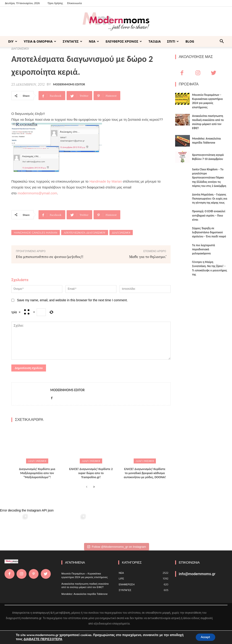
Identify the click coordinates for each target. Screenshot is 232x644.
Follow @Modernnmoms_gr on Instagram (117, 546)
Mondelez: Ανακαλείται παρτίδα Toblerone (85, 593)
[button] (222, 42)
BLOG (190, 41)
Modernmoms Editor (69, 84)
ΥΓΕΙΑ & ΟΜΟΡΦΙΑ (40, 41)
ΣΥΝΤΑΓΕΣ (72, 41)
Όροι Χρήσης (55, 3)
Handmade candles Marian (36, 233)
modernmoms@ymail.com (37, 193)
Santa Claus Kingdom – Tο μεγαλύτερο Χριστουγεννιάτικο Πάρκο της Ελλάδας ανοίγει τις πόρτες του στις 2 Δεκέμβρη (209, 178)
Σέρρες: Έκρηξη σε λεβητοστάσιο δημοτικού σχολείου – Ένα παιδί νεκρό (209, 232)
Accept (203, 637)
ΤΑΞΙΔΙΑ (155, 41)
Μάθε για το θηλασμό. (147, 257)
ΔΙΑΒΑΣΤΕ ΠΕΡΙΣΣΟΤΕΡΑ (43, 639)
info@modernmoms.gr (197, 573)
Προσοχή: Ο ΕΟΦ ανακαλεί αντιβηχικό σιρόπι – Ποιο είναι (209, 215)
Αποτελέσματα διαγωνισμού (85, 233)
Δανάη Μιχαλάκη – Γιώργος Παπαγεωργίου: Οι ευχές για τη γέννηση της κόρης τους (210, 199)
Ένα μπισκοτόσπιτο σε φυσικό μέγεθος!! (50, 257)
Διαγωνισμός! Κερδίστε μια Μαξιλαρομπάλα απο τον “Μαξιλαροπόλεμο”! (37, 472)
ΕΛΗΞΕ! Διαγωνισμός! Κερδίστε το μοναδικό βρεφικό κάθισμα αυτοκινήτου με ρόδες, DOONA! (145, 472)
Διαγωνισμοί (121, 233)
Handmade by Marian (106, 181)
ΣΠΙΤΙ (173, 41)
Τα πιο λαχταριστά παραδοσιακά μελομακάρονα (204, 249)
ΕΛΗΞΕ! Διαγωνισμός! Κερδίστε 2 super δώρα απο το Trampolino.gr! (91, 472)
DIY (13, 41)
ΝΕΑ (94, 41)
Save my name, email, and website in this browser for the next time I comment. (72, 300)
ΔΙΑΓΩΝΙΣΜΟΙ (37, 461)
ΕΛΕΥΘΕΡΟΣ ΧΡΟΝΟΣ (124, 41)
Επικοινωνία (75, 3)
